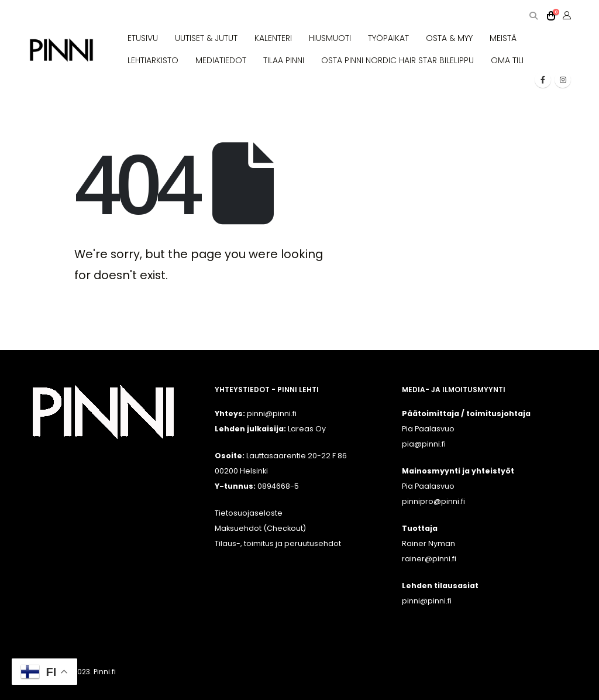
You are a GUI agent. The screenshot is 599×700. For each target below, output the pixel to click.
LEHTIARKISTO (153, 60)
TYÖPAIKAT (388, 38)
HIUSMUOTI (330, 38)
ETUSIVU (143, 38)
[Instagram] (563, 80)
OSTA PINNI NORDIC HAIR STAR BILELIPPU (397, 60)
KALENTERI (273, 38)
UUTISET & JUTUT (206, 38)
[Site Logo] (61, 50)
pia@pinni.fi (424, 444)
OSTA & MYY (449, 38)
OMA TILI (507, 60)
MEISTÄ (503, 38)
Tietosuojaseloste (249, 513)
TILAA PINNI (284, 60)
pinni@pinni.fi (427, 601)
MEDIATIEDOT (221, 60)
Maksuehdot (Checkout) (260, 528)
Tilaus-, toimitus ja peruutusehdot (278, 543)
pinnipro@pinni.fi (433, 501)
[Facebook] (543, 80)
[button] (533, 16)
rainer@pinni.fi (429, 559)
